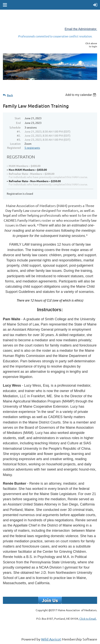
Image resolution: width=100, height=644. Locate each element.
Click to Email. (88, 619)
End (18, 123)
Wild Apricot (51, 639)
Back (10, 95)
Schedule (15, 127)
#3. (19, 139)
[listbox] (81, 95)
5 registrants (32, 148)
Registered (14, 148)
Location (15, 144)
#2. (19, 135)
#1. (19, 131)
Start (18, 118)
